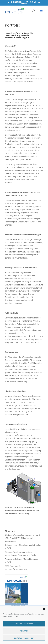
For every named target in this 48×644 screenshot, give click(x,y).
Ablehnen (24, 631)
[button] (44, 609)
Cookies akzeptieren (24, 624)
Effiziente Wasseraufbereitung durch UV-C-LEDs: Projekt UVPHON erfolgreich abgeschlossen (23, 538)
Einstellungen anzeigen (24, 638)
